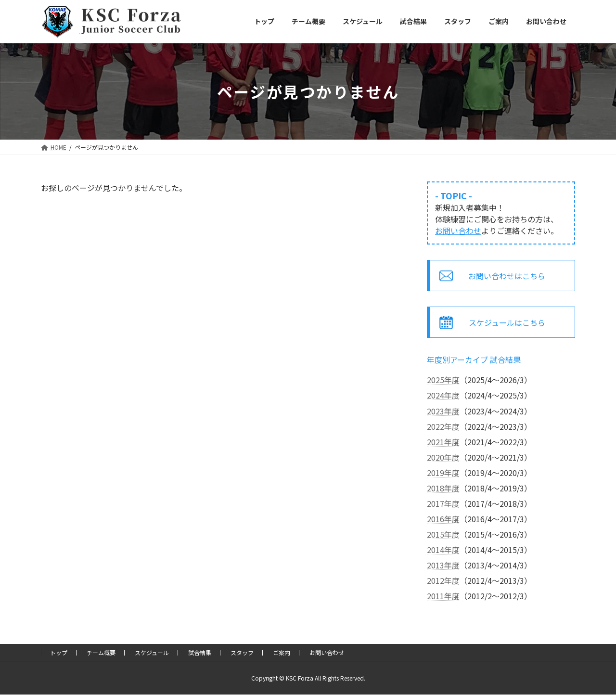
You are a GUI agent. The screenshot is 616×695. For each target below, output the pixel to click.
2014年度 (443, 550)
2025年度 (443, 380)
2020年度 (443, 457)
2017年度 (443, 503)
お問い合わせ (458, 231)
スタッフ (242, 652)
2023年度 (443, 411)
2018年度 (443, 488)
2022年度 (443, 426)
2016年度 (443, 519)
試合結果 (200, 652)
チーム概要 (101, 652)
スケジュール (152, 652)
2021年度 (443, 442)
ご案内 (282, 652)
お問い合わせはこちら (507, 276)
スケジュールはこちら (507, 322)
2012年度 (443, 580)
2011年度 (443, 596)
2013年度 (443, 565)
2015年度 (443, 534)
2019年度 (443, 473)
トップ (59, 652)
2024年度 (443, 395)
